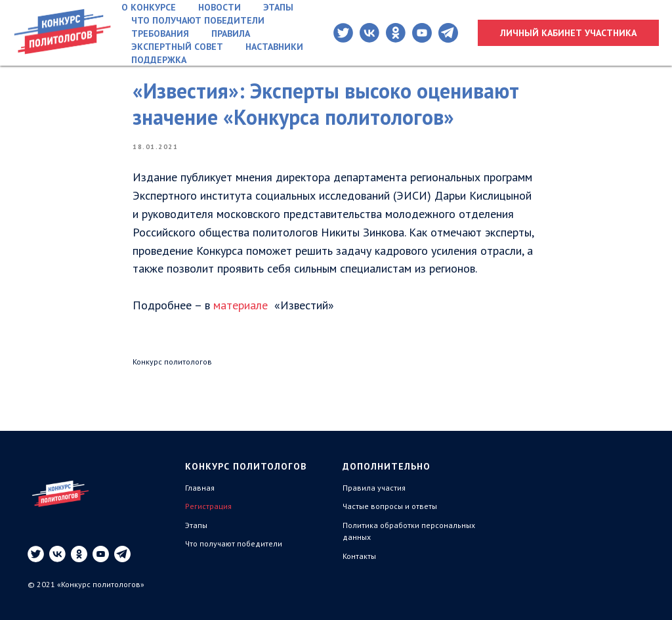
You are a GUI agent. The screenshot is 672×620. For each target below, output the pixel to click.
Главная (200, 488)
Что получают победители (198, 20)
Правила (231, 33)
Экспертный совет (177, 47)
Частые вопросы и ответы (390, 506)
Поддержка (159, 60)
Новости (220, 7)
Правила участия (374, 488)
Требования (160, 33)
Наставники (274, 47)
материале (241, 305)
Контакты (359, 556)
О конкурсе (149, 7)
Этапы (278, 7)
